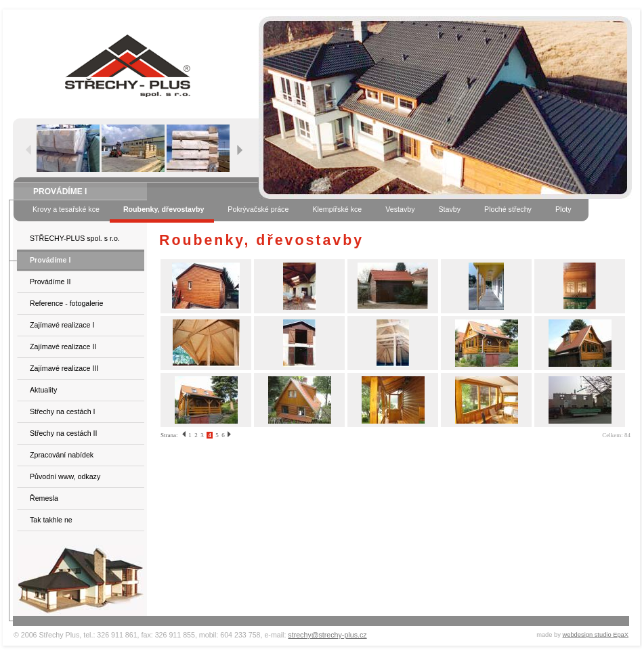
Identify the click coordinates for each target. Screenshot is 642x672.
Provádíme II (50, 282)
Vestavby (400, 209)
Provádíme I (50, 260)
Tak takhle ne (51, 520)
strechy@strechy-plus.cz (327, 635)
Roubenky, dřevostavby (164, 209)
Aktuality (43, 390)
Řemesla (44, 498)
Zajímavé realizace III (64, 368)
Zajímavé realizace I (62, 325)
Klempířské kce (337, 209)
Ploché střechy (508, 209)
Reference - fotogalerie (66, 303)
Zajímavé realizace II (63, 346)
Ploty (563, 209)
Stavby (449, 209)
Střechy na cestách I (63, 411)
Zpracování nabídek (62, 455)
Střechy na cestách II (64, 433)
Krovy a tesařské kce (66, 209)
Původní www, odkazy (65, 476)
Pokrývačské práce (258, 209)
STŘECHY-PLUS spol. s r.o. (75, 238)
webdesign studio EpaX (596, 635)
